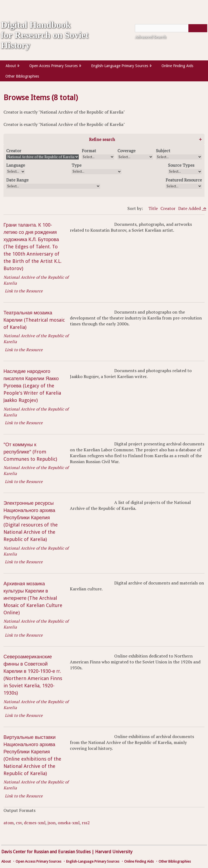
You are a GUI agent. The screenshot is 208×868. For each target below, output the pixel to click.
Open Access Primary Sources (53, 66)
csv (19, 823)
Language (16, 165)
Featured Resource (184, 180)
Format (89, 151)
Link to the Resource (24, 291)
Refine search (102, 139)
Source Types (181, 165)
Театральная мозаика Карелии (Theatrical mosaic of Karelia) (34, 320)
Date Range (17, 180)
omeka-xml (69, 823)
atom (9, 823)
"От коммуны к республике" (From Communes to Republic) (30, 452)
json (52, 823)
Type (76, 165)
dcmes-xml (35, 823)
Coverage (126, 151)
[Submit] (198, 28)
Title (153, 208)
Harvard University (114, 852)
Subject (163, 151)
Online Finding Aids (177, 66)
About (11, 66)
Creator (14, 151)
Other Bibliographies (22, 76)
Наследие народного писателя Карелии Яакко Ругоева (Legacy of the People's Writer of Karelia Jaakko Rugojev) (32, 386)
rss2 (86, 823)
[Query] (171, 28)
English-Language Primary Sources (120, 66)
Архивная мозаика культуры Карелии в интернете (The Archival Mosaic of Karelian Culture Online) (33, 598)
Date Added (190, 208)
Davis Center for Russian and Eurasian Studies (46, 852)
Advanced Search (150, 37)
